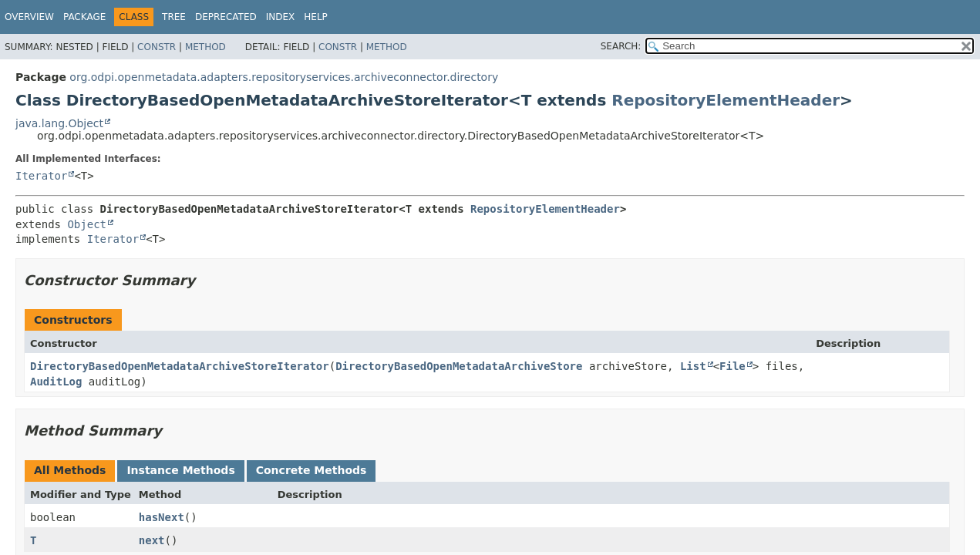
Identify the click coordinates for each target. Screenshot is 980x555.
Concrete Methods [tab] (312, 470)
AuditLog (56, 382)
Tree (174, 17)
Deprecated (226, 17)
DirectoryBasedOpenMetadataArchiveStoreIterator (180, 366)
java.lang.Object (59, 123)
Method (205, 47)
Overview (29, 17)
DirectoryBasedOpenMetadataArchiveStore (459, 366)
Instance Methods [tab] (180, 470)
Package (84, 17)
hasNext (162, 517)
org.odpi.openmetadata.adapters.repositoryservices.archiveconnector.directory (284, 77)
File (732, 366)
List (693, 366)
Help (316, 17)
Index (281, 17)
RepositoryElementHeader (726, 100)
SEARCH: (621, 46)
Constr (157, 47)
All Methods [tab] (70, 470)
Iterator (41, 176)
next (152, 540)
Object (87, 224)
